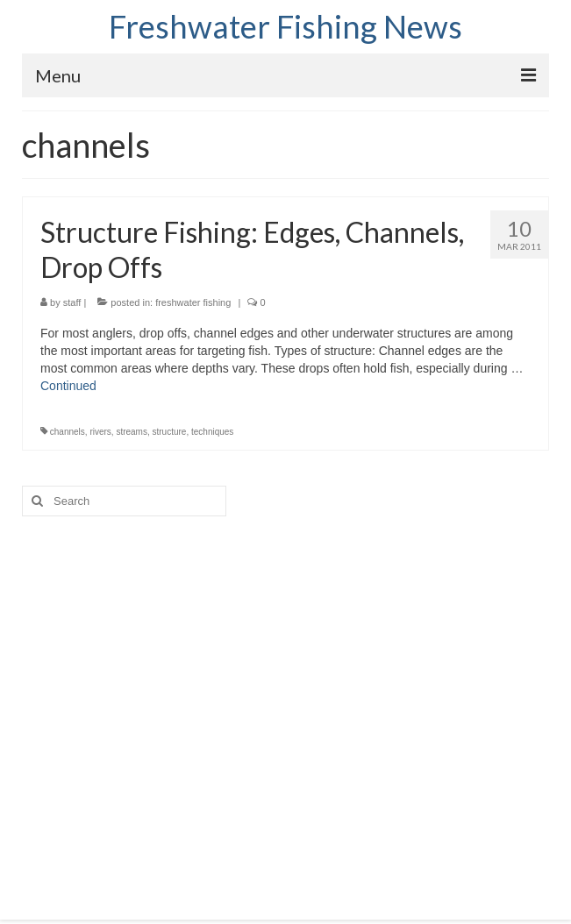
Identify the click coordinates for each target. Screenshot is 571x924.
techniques (212, 432)
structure (170, 432)
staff (72, 302)
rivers (100, 432)
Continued (68, 386)
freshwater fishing (193, 302)
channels (68, 432)
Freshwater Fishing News (285, 26)
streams (132, 432)
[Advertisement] (285, 700)
